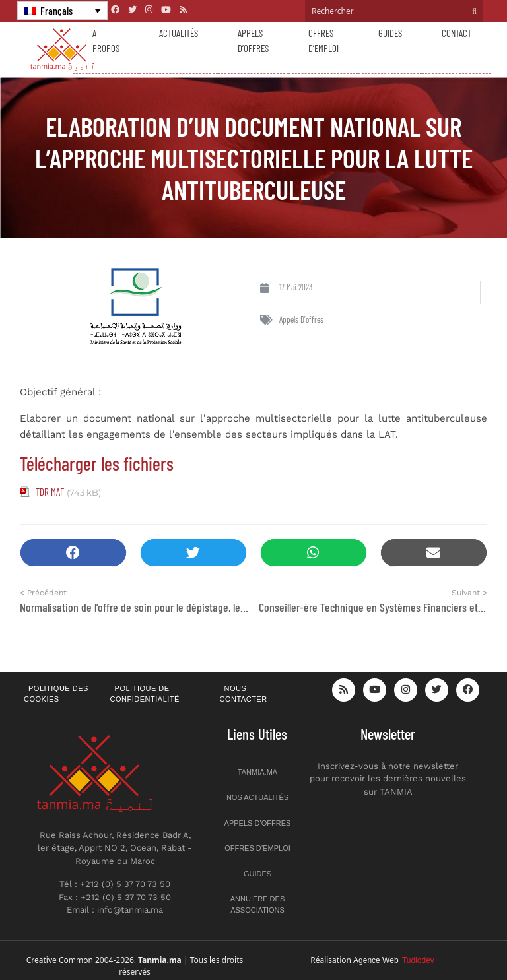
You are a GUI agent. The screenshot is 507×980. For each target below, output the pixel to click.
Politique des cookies (56, 694)
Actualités (179, 33)
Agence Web (394, 960)
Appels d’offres (253, 41)
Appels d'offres (301, 319)
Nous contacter (244, 694)
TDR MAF (50, 492)
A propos (106, 41)
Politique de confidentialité (145, 694)
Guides (390, 33)
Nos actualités (257, 797)
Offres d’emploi (323, 41)
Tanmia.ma (257, 772)
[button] (73, 553)
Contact (456, 33)
